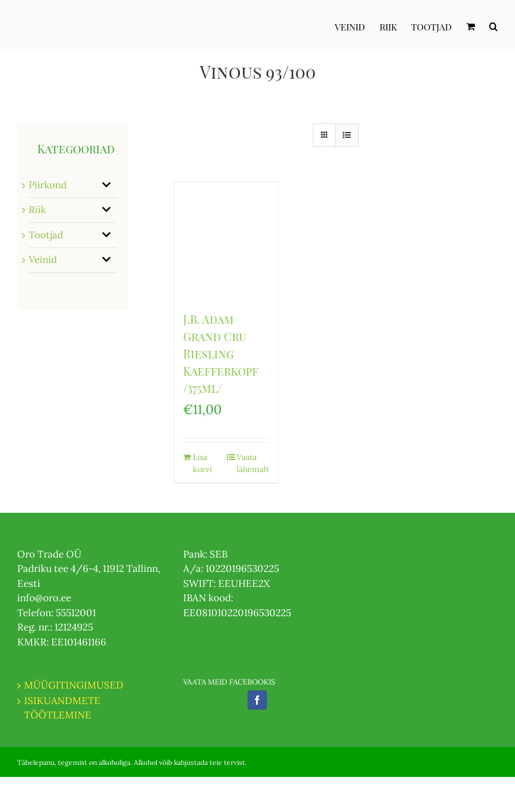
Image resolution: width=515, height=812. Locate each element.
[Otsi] (493, 26)
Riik (37, 210)
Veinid (43, 260)
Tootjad (46, 235)
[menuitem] (357, 26)
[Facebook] (257, 700)
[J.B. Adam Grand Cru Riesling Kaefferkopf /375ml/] (226, 241)
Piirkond (48, 185)
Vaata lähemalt (253, 463)
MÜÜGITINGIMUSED (74, 685)
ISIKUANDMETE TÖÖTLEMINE (62, 708)
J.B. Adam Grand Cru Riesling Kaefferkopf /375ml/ (221, 353)
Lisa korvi (202, 463)
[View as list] (347, 135)
